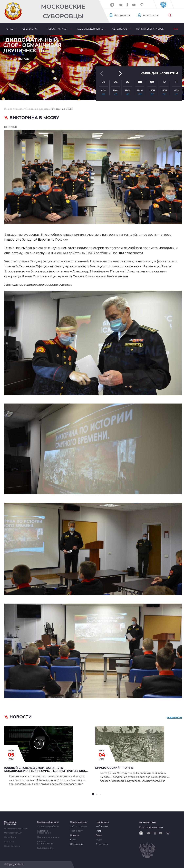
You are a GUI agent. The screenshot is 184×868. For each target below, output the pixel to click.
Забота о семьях (79, 826)
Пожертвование (79, 822)
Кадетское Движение (48, 822)
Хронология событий (48, 826)
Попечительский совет (150, 29)
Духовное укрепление (49, 837)
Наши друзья (103, 822)
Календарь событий (159, 72)
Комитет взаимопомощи (45, 843)
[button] (92, 92)
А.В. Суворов (120, 29)
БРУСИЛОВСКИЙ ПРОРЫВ (114, 768)
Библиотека (102, 826)
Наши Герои (10, 837)
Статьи (74, 840)
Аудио (99, 840)
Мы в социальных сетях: (151, 827)
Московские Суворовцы (63, 11)
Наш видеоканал (148, 822)
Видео (99, 835)
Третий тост (76, 831)
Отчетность (102, 844)
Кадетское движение (90, 29)
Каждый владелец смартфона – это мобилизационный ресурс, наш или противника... (46, 769)
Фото (99, 831)
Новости (75, 835)
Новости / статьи (57, 29)
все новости (174, 717)
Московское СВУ (13, 833)
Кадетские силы (45, 848)
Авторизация (122, 15)
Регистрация (150, 15)
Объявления (30, 29)
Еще (176, 29)
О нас (10, 29)
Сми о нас (9, 842)
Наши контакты (12, 846)
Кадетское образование (44, 832)
